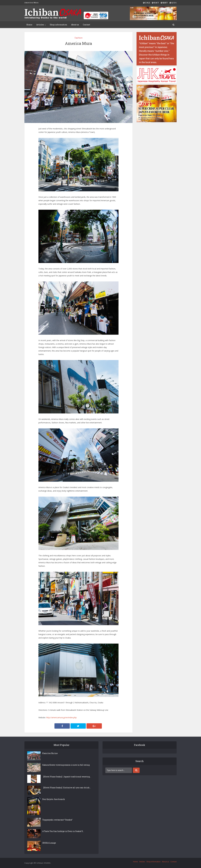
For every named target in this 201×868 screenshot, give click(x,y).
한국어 (173, 3)
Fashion (79, 38)
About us (75, 25)
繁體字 (164, 3)
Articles (40, 25)
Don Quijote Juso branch (54, 799)
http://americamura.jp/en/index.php (61, 717)
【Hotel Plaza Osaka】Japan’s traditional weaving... (67, 777)
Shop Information (153, 862)
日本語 (147, 3)
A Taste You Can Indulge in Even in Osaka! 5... (63, 831)
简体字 (155, 3)
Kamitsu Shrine (50, 753)
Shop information (58, 25)
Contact (86, 25)
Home (29, 25)
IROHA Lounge (49, 843)
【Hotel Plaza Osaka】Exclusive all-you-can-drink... (67, 788)
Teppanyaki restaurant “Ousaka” (57, 820)
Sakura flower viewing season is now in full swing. (66, 765)
